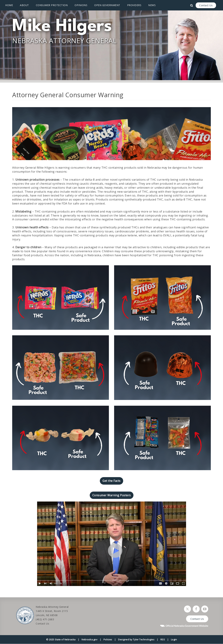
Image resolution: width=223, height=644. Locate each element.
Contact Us (206, 5)
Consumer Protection (52, 5)
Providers (134, 5)
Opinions (81, 5)
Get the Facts (111, 481)
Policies (108, 639)
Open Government (107, 5)
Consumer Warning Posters (112, 495)
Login (174, 639)
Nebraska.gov (89, 639)
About (24, 5)
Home (9, 5)
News (152, 5)
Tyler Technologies (144, 639)
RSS (163, 639)
